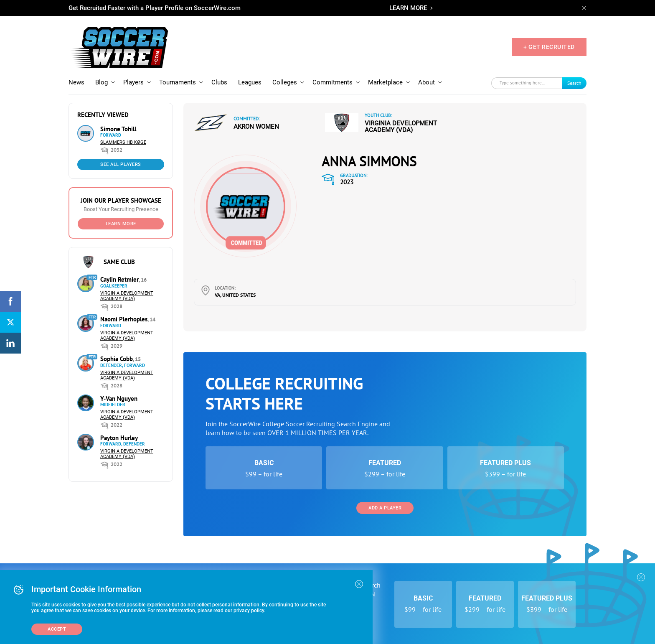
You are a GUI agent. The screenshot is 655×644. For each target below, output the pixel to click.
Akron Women (256, 127)
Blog (102, 82)
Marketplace (385, 82)
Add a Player (385, 508)
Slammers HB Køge (123, 142)
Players (133, 82)
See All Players (121, 164)
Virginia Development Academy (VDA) (127, 296)
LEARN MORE (408, 8)
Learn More (121, 224)
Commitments (333, 82)
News (76, 82)
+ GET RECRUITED (549, 47)
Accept (57, 629)
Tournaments (178, 82)
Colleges (285, 82)
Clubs (219, 82)
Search (574, 83)
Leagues (250, 82)
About (427, 82)
